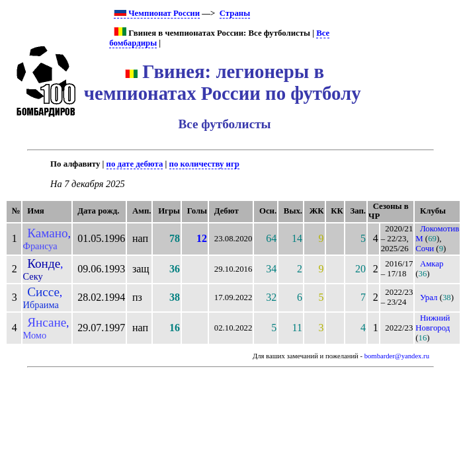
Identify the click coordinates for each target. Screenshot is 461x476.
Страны (235, 13)
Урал (429, 297)
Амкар (432, 264)
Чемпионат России (157, 13)
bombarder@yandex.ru (397, 356)
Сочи (425, 249)
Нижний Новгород (433, 323)
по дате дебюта (135, 164)
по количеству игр (204, 164)
